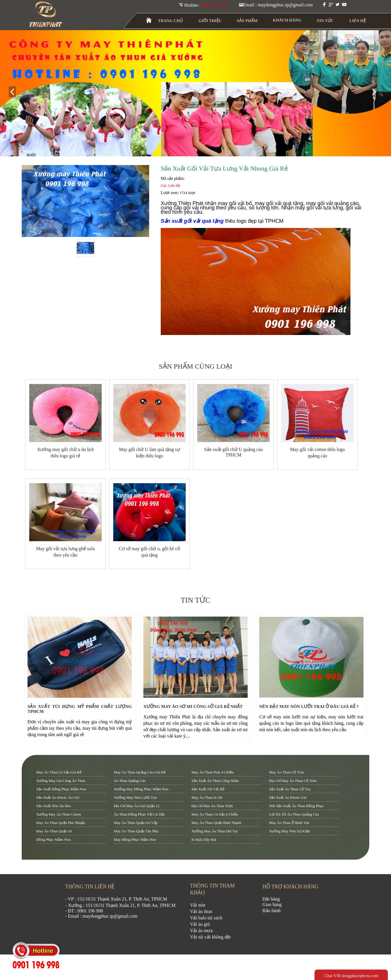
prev (15, 92)
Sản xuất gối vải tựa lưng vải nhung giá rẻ (224, 168)
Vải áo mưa (201, 931)
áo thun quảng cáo (130, 781)
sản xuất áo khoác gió (288, 797)
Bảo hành (272, 911)
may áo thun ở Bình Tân (289, 823)
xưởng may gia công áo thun (61, 781)
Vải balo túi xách (206, 918)
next (376, 92)
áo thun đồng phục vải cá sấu (139, 814)
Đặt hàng (271, 899)
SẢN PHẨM (247, 21)
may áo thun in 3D (207, 797)
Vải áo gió (200, 924)
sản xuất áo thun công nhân (215, 781)
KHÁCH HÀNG (287, 20)
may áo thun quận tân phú (136, 831)
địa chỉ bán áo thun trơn (212, 806)
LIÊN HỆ (358, 21)
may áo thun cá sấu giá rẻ (59, 772)
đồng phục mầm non (53, 839)
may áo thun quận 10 (54, 831)
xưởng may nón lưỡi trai (135, 797)
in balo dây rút (204, 839)
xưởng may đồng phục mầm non (141, 789)
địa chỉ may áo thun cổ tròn (293, 781)
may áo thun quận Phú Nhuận (61, 823)
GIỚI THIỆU (210, 21)
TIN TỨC (325, 21)
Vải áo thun (201, 911)
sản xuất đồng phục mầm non (61, 789)
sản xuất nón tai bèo (54, 806)
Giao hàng (272, 904)
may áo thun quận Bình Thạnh (216, 823)
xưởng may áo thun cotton (59, 814)
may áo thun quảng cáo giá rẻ (140, 772)
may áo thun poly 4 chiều (213, 772)
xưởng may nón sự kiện (289, 831)
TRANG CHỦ (171, 21)
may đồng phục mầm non (135, 839)
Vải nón (198, 905)
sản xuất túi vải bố (208, 789)
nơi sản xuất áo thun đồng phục (296, 806)
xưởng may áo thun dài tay (215, 831)
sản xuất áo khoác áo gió (58, 797)
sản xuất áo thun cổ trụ (290, 789)
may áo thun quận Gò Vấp (136, 823)
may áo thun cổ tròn (287, 772)
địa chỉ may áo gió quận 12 (137, 806)
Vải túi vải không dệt (210, 937)
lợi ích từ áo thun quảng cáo (294, 814)
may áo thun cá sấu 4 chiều (215, 814)
